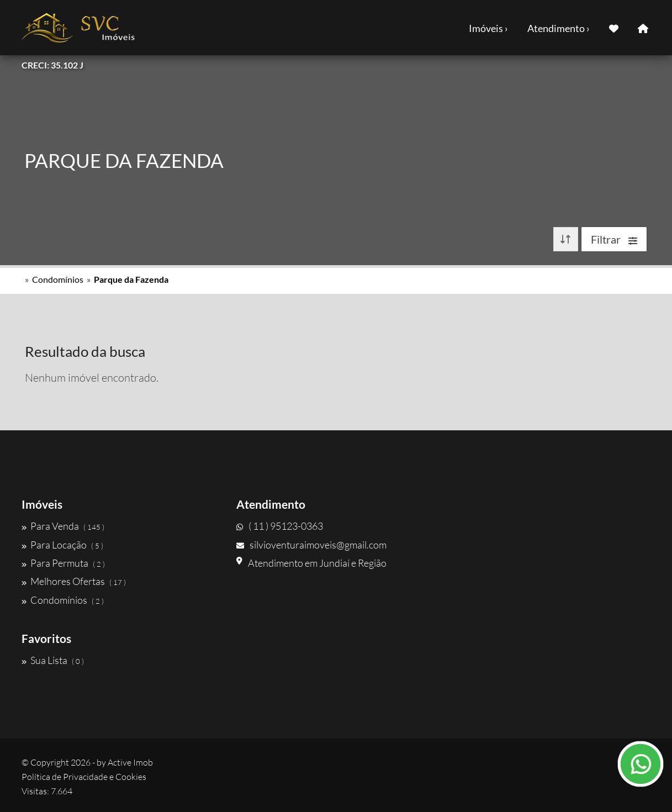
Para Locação (62, 545)
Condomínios (58, 279)
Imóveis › (488, 28)
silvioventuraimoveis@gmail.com (311, 545)
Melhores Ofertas (74, 581)
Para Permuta (63, 563)
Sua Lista (53, 660)
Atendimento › (559, 28)
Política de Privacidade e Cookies (84, 777)
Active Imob (130, 762)
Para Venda (63, 526)
